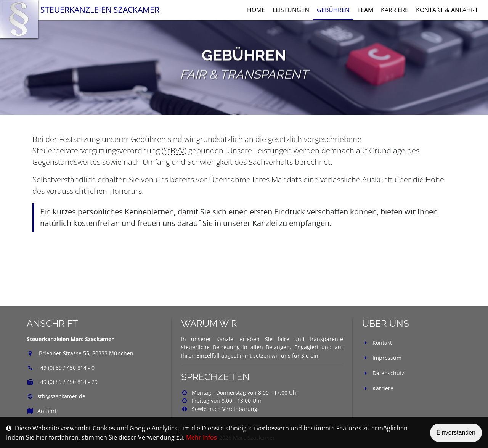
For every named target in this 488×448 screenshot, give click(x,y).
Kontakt (382, 342)
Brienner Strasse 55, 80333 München (85, 353)
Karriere (383, 388)
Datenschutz (388, 373)
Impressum (387, 358)
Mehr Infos (201, 437)
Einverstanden (456, 433)
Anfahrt (42, 411)
